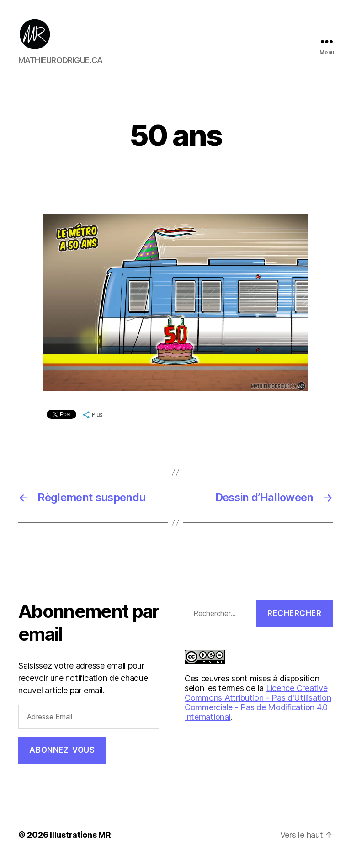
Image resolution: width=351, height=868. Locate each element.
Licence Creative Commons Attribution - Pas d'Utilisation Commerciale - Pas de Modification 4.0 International (258, 710)
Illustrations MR (80, 842)
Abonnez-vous (62, 757)
